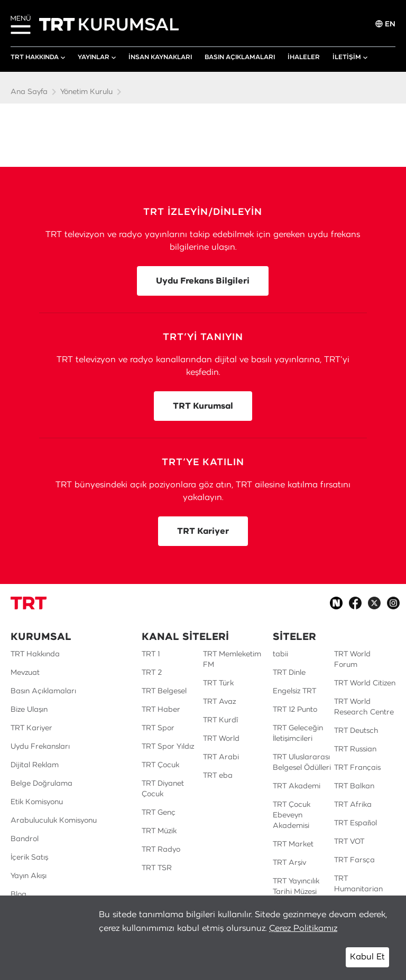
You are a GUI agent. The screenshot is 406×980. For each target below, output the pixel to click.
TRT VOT (349, 842)
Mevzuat (25, 673)
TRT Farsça (354, 860)
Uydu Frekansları (40, 747)
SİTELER (294, 637)
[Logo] (29, 603)
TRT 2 (152, 673)
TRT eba (218, 776)
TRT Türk (218, 683)
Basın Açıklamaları (43, 691)
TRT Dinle (289, 673)
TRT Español (356, 823)
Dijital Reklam (35, 765)
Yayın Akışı (29, 876)
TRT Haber (161, 710)
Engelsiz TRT (294, 691)
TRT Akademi (297, 786)
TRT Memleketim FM (232, 659)
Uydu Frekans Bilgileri (203, 281)
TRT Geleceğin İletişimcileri (298, 733)
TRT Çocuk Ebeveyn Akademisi (292, 815)
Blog (19, 894)
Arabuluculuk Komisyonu (54, 821)
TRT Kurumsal (203, 406)
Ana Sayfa (29, 92)
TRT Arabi (221, 757)
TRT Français (357, 768)
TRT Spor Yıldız (168, 747)
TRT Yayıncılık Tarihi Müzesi (296, 887)
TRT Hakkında (35, 654)
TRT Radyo (161, 850)
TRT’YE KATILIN (203, 463)
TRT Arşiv (289, 863)
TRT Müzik (159, 831)
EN (385, 24)
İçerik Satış (29, 858)
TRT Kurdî (220, 720)
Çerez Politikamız (303, 928)
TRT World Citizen (365, 683)
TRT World (221, 739)
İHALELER (304, 57)
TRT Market (293, 844)
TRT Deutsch (356, 731)
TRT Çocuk (160, 765)
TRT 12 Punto (295, 710)
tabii (280, 654)
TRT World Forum (352, 659)
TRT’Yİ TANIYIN (203, 337)
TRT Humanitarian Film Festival (358, 889)
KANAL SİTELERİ (185, 637)
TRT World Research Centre (364, 707)
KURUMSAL (41, 637)
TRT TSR (157, 868)
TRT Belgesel (164, 691)
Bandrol (25, 839)
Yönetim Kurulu (86, 92)
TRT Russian (355, 749)
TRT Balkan (354, 786)
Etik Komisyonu (37, 802)
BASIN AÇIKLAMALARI (240, 57)
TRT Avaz (219, 702)
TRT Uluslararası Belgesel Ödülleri (302, 762)
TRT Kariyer (203, 531)
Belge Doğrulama (41, 784)
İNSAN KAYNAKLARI (160, 57)
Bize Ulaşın (29, 710)
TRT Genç (159, 813)
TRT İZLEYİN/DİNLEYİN (203, 212)
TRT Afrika (353, 805)
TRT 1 (151, 654)
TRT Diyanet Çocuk (163, 789)
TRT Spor (158, 728)
